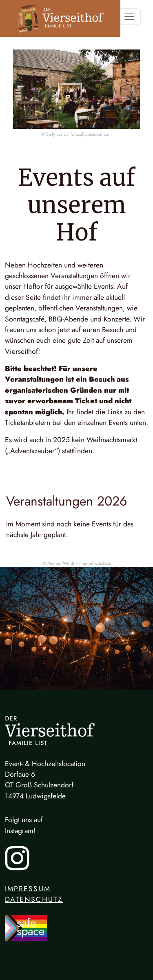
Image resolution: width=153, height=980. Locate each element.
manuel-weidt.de (95, 563)
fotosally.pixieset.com (91, 134)
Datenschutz (34, 899)
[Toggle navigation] (129, 16)
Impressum (28, 889)
